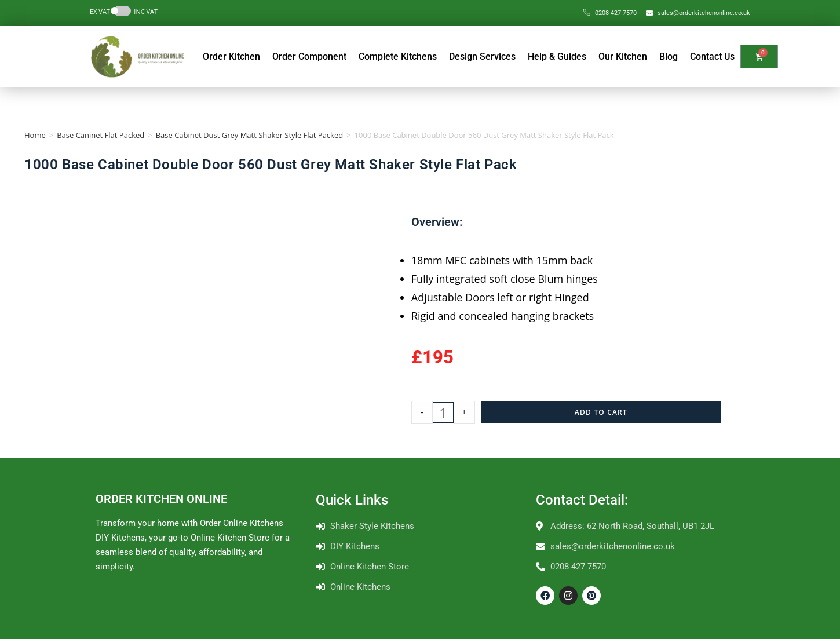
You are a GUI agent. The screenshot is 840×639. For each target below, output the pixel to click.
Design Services (482, 56)
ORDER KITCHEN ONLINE (161, 499)
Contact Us (712, 56)
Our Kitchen (623, 56)
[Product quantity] (443, 412)
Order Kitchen (231, 56)
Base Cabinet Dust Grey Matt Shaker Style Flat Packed (250, 135)
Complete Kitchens (398, 56)
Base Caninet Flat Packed (101, 135)
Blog (669, 56)
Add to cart (601, 412)
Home (35, 135)
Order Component (309, 56)
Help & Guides (557, 56)
